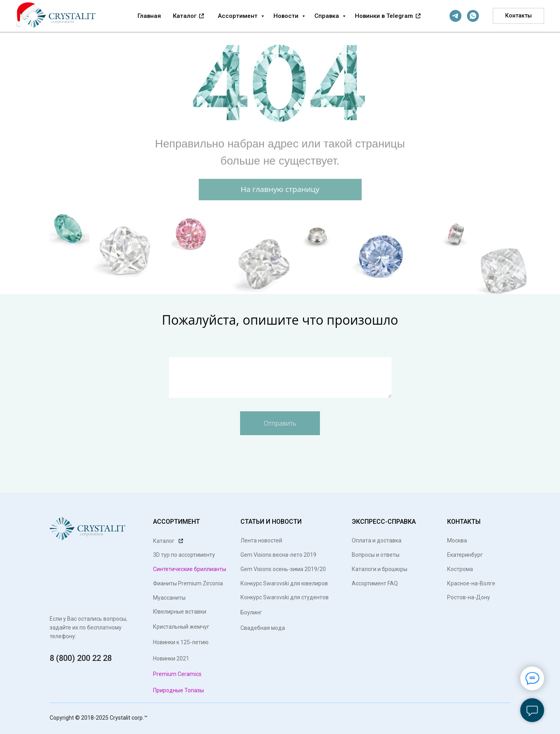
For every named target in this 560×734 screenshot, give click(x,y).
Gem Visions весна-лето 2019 (278, 555)
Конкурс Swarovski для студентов (285, 597)
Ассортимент (238, 16)
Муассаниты (169, 598)
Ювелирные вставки (180, 612)
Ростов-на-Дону (469, 597)
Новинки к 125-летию (181, 642)
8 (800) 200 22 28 (81, 658)
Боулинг (251, 612)
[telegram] (455, 16)
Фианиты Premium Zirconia (188, 583)
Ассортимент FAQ (375, 583)
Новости (287, 16)
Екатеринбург (465, 555)
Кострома (460, 569)
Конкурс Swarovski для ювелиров (284, 583)
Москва (457, 540)
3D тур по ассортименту (184, 555)
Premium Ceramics (177, 674)
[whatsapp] (473, 16)
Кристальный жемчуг (181, 627)
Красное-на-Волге (471, 583)
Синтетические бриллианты (190, 569)
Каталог (185, 16)
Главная (149, 16)
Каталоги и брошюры (380, 569)
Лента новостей (261, 540)
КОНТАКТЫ (464, 522)
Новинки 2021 (171, 658)
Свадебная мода (263, 628)
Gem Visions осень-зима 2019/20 (283, 569)
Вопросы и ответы (376, 555)
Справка (327, 16)
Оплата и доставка (377, 540)
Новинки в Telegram (385, 16)
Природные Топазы (178, 690)
